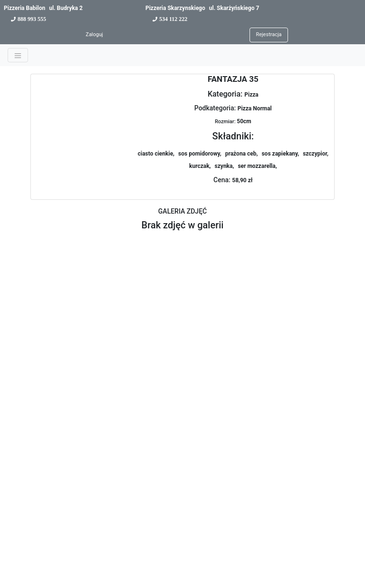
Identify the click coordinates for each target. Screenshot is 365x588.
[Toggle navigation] (18, 55)
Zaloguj (94, 34)
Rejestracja (269, 34)
